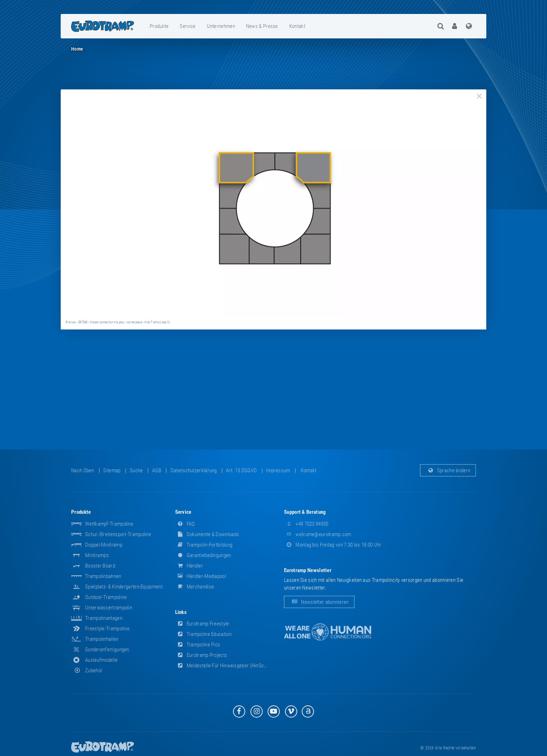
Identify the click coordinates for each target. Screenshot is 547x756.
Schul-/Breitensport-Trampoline (118, 534)
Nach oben (83, 470)
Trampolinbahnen (103, 576)
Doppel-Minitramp (104, 545)
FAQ (185, 524)
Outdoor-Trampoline (106, 597)
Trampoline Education (203, 634)
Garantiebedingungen (203, 555)
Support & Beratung (305, 512)
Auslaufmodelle (101, 660)
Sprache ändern (448, 470)
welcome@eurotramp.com (318, 534)
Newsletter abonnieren (319, 602)
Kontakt (297, 26)
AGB (157, 470)
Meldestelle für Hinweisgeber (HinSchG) (223, 666)
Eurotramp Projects (201, 655)
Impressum (278, 470)
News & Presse (262, 26)
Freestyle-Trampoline (107, 629)
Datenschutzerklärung (194, 470)
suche (136, 470)
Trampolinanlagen (104, 618)
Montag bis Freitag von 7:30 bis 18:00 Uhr (333, 545)
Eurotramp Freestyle (202, 624)
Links (181, 612)
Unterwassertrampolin (109, 608)
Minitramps (97, 555)
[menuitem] (159, 26)
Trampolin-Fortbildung (204, 545)
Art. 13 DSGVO (241, 470)
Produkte (159, 26)
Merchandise (195, 587)
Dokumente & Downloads (207, 534)
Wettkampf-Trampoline (109, 524)
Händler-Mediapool (201, 576)
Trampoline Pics (198, 645)
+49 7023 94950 (306, 524)
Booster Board (100, 566)
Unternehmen (221, 26)
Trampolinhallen (102, 639)
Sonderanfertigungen (107, 650)
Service (188, 26)
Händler (189, 566)
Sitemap (112, 470)
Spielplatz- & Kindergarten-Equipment (124, 587)
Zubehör (87, 670)
